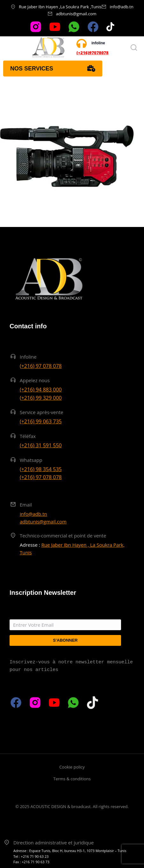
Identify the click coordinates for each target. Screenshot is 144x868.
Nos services (53, 69)
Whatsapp (31, 460)
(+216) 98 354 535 (41, 469)
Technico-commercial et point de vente (63, 536)
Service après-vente (42, 412)
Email (26, 505)
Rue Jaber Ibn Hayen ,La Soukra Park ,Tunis (60, 7)
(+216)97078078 (93, 53)
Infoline (28, 357)
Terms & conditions (72, 779)
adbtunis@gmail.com (76, 14)
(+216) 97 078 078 (41, 366)
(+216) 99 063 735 (41, 421)
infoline (98, 43)
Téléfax (28, 436)
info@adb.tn (121, 7)
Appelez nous (35, 380)
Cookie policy (72, 767)
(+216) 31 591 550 (41, 445)
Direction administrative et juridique (54, 842)
